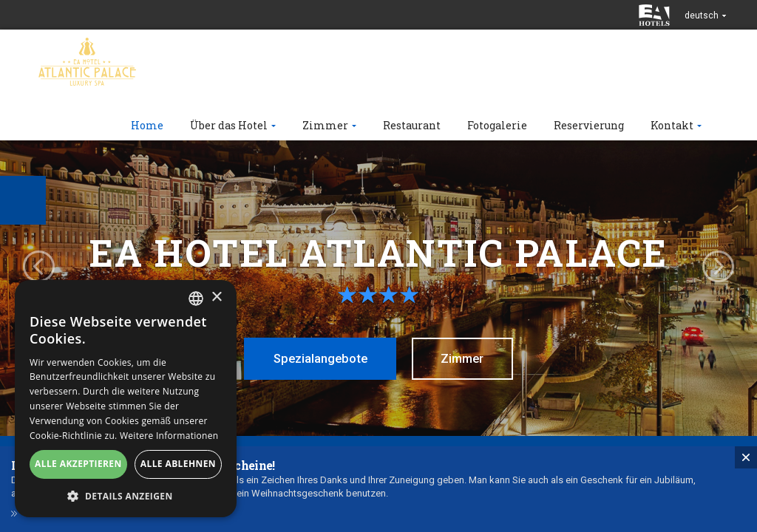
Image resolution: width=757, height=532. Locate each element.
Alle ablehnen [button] (178, 464)
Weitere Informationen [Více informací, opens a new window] (169, 436)
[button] (126, 495)
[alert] (126, 399)
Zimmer (467, 358)
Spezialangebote (317, 358)
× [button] (216, 297)
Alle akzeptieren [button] (78, 464)
